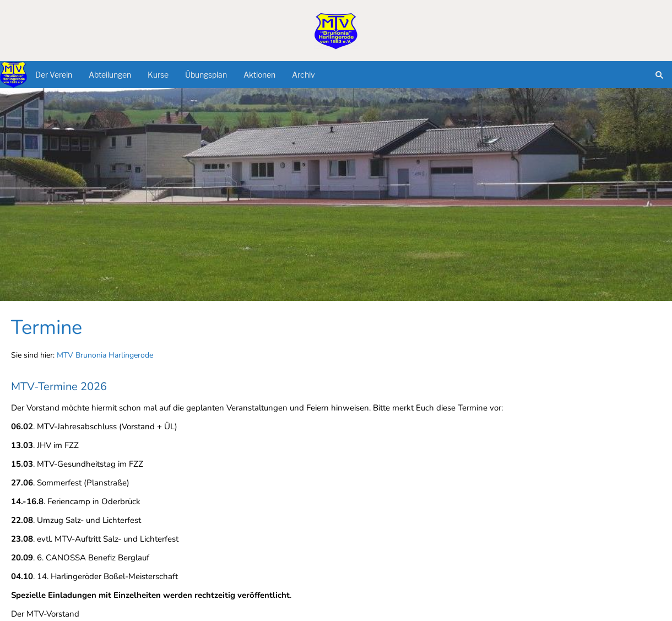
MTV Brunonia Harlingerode (105, 355)
